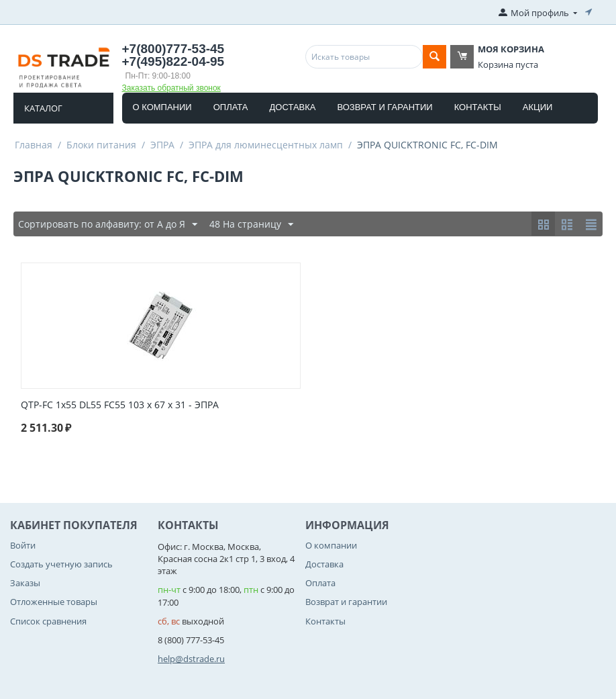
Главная (34, 145)
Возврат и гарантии (385, 107)
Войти (23, 545)
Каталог (43, 108)
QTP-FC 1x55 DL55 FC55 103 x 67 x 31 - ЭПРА (120, 405)
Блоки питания (101, 145)
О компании (162, 107)
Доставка (293, 107)
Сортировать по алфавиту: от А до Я (108, 225)
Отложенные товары (54, 602)
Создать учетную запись (61, 564)
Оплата (231, 107)
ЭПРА (162, 145)
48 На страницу (251, 225)
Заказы (25, 583)
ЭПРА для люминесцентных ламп (266, 145)
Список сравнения (48, 621)
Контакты (478, 107)
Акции (538, 107)
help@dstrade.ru (191, 659)
